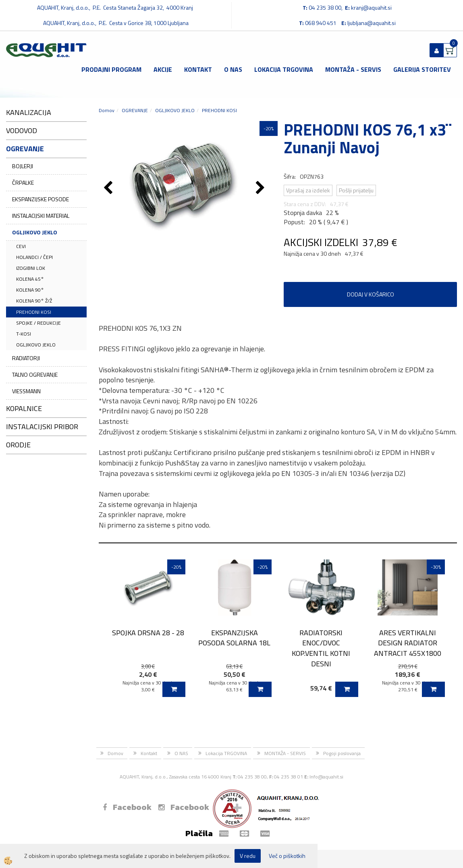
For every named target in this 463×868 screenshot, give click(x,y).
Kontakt (198, 69)
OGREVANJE (135, 110)
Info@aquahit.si (326, 777)
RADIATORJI (26, 358)
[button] (261, 188)
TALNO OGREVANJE (35, 375)
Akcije (163, 69)
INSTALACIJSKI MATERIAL (41, 216)
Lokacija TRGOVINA (284, 69)
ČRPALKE (23, 183)
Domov (107, 110)
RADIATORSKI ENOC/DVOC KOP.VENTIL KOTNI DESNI (321, 648)
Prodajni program (111, 69)
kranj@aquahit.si (371, 7)
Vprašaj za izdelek (308, 190)
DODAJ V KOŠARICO (371, 294)
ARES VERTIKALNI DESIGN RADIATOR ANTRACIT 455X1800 (408, 643)
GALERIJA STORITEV (422, 69)
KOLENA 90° (30, 290)
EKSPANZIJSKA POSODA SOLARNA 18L (234, 638)
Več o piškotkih (287, 856)
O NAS (233, 69)
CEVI (21, 246)
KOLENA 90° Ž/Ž (34, 301)
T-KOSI (24, 334)
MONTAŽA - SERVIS (353, 69)
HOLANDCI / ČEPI (34, 257)
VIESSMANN (26, 391)
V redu (248, 856)
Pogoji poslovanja (342, 753)
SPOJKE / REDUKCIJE (38, 323)
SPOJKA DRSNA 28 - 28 (148, 633)
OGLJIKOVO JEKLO (35, 232)
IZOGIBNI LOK (31, 268)
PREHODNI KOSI (34, 312)
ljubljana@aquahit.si (372, 23)
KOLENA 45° (30, 279)
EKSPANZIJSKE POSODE (40, 199)
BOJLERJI (23, 166)
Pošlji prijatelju (356, 190)
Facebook (127, 807)
